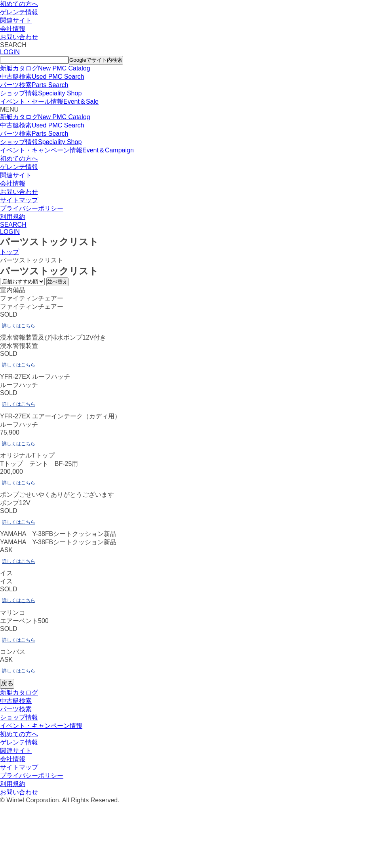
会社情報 (13, 29)
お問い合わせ (19, 37)
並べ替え (57, 282)
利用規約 (13, 217)
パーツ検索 (16, 709)
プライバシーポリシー (32, 208)
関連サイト (16, 20)
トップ (10, 252)
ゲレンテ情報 (19, 12)
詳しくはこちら (19, 326)
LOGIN (10, 52)
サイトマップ (19, 200)
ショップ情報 (19, 717)
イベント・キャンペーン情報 (41, 726)
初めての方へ (19, 4)
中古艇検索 (16, 701)
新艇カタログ (19, 692)
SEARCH (13, 225)
